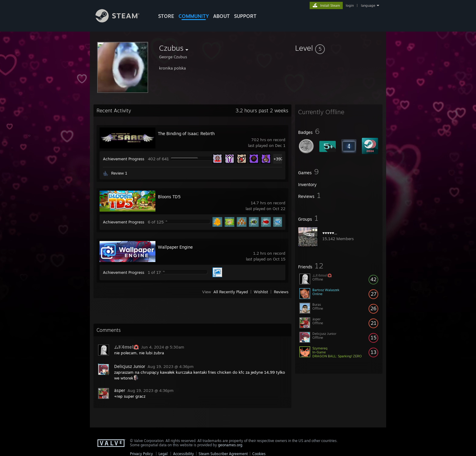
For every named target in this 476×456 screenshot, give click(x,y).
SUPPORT (245, 16)
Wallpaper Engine (175, 247)
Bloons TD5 (169, 197)
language (368, 5)
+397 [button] (278, 159)
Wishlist (261, 292)
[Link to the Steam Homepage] (122, 21)
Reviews (281, 292)
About (221, 16)
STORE (166, 16)
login (350, 5)
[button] (339, 48)
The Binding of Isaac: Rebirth (186, 133)
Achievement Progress (124, 159)
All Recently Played (231, 292)
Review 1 (119, 173)
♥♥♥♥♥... (330, 233)
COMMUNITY (194, 16)
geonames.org (230, 445)
